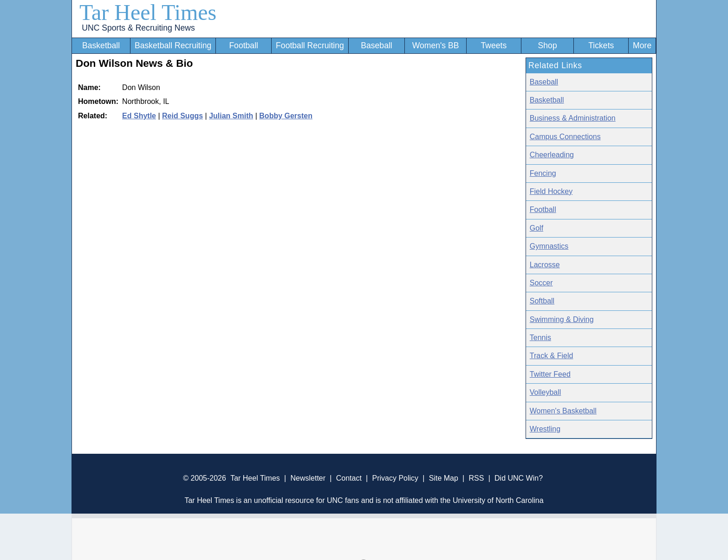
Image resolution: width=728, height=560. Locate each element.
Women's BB (436, 45)
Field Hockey (551, 191)
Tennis (540, 338)
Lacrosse (545, 265)
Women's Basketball (563, 411)
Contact (349, 478)
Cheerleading (552, 155)
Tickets (601, 45)
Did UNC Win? (519, 478)
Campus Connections (565, 137)
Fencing (543, 173)
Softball (542, 301)
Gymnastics (549, 246)
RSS (476, 478)
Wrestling (545, 429)
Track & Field (552, 356)
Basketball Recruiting (173, 45)
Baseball (377, 45)
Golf (536, 228)
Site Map (444, 478)
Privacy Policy (395, 478)
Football (244, 45)
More (642, 45)
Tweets (494, 45)
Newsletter (308, 478)
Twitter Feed (550, 374)
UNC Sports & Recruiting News (138, 28)
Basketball (101, 45)
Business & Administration (573, 118)
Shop (548, 45)
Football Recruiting (310, 45)
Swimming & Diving (562, 319)
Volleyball (546, 392)
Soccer (541, 283)
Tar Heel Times (148, 12)
